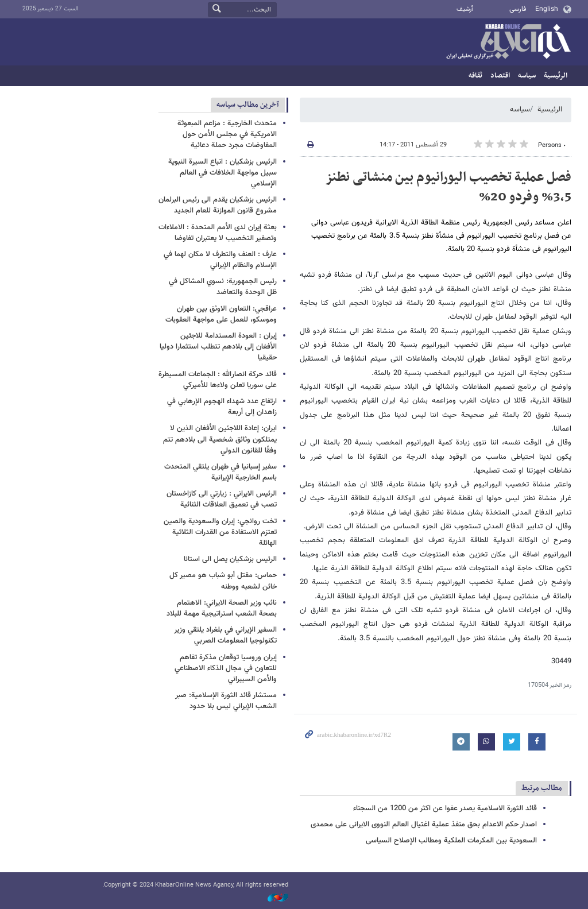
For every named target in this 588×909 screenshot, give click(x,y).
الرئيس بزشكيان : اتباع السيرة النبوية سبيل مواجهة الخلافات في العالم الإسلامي (223, 173)
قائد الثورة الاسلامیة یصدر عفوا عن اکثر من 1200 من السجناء (445, 809)
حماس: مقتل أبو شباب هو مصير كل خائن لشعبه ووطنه (223, 581)
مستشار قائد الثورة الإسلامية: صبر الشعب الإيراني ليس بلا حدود (226, 701)
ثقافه (475, 76)
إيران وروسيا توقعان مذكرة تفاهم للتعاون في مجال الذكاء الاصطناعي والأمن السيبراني (226, 668)
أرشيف (465, 9)
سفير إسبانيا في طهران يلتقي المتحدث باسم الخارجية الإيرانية (220, 472)
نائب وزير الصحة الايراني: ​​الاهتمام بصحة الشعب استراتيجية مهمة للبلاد (222, 608)
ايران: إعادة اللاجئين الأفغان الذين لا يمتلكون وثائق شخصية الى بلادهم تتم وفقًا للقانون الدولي (220, 439)
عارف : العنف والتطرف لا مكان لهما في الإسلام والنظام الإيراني (220, 260)
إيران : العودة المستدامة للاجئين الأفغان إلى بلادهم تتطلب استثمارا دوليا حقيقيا (218, 347)
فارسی (518, 9)
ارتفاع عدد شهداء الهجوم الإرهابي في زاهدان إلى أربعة (222, 407)
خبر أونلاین (508, 42)
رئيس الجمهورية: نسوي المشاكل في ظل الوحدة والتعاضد (223, 287)
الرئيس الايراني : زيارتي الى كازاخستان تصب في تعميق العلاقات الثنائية (222, 499)
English (547, 9)
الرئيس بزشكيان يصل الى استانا (230, 559)
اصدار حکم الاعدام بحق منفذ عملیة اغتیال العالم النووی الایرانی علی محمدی (424, 825)
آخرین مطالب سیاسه (248, 105)
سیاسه (527, 76)
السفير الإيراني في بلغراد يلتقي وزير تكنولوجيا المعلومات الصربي (225, 635)
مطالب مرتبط (542, 788)
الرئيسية (556, 76)
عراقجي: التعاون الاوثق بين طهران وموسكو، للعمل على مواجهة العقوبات (221, 314)
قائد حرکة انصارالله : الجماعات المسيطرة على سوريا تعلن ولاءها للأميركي (218, 380)
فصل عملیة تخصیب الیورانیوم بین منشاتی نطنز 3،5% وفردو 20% (448, 187)
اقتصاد (500, 76)
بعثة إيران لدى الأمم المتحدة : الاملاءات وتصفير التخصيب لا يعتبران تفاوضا (218, 233)
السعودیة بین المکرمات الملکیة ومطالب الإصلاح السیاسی (451, 841)
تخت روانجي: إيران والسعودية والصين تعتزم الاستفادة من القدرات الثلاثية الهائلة (220, 532)
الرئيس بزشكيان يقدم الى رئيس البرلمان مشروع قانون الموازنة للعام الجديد (218, 205)
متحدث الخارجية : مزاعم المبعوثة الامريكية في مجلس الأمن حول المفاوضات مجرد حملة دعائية (227, 134)
